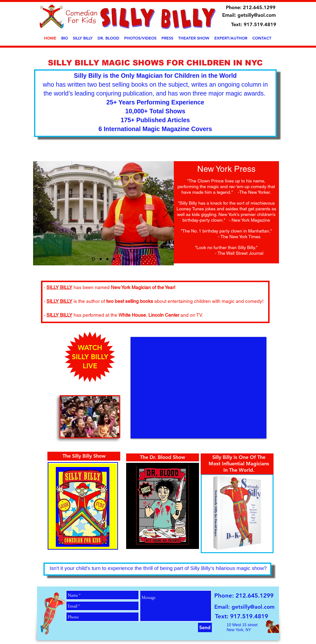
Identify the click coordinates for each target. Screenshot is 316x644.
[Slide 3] (93, 259)
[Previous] (41, 213)
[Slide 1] (101, 259)
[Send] (205, 627)
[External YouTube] (198, 388)
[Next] (166, 213)
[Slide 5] (114, 259)
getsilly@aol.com (257, 15)
